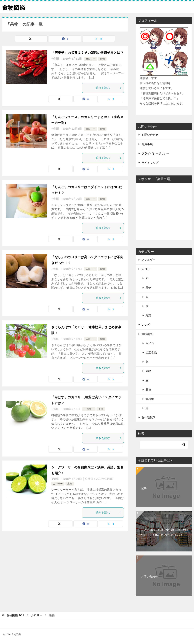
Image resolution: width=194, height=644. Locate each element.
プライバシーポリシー (156, 153)
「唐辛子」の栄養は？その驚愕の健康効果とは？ (87, 53)
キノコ (150, 343)
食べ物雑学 (149, 417)
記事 (144, 488)
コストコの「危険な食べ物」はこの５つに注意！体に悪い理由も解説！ (165, 532)
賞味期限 (147, 334)
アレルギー (149, 260)
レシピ (146, 325)
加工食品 (151, 353)
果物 (102, 59)
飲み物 (150, 399)
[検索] (164, 445)
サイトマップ (150, 163)
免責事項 (147, 144)
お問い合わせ (150, 135)
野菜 (148, 315)
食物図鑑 (14, 7)
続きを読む (109, 88)
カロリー (90, 59)
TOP (15, 615)
